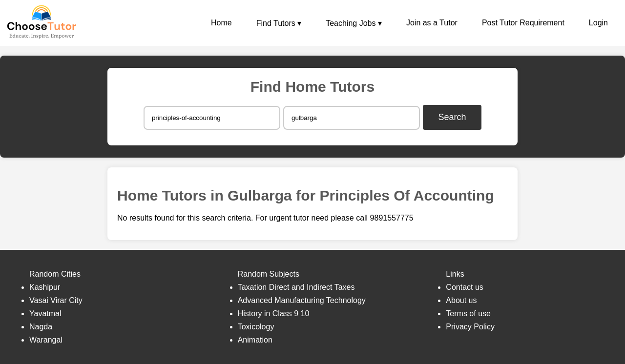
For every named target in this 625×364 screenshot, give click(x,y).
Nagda (41, 327)
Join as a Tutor (432, 23)
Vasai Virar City (56, 300)
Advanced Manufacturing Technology (302, 300)
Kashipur (45, 287)
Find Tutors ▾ (279, 23)
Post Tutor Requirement (523, 23)
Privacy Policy (470, 327)
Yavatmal (45, 313)
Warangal (46, 340)
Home (221, 23)
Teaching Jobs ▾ (354, 23)
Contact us (464, 287)
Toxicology (256, 327)
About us (461, 300)
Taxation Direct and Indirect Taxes (296, 287)
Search (452, 117)
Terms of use (468, 313)
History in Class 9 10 (274, 313)
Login (598, 23)
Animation (255, 340)
